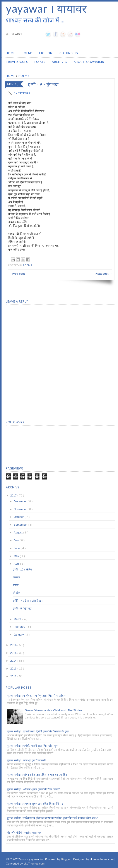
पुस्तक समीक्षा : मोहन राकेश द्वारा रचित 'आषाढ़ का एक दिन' (37, 775)
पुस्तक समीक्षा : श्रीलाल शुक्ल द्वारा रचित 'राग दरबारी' (33, 789)
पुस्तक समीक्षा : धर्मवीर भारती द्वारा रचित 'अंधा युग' (32, 746)
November (21, 509)
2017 (14, 495)
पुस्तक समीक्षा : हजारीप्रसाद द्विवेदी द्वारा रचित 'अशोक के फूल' (38, 731)
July (17, 540)
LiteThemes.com (34, 864)
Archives (60, 62)
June (17, 548)
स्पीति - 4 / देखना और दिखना (28, 601)
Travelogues (17, 62)
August (19, 532)
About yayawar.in (89, 62)
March (18, 619)
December (21, 501)
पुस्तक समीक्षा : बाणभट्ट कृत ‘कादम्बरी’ (27, 760)
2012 (14, 676)
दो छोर (16, 593)
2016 (14, 645)
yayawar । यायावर (46, 8)
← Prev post (17, 274)
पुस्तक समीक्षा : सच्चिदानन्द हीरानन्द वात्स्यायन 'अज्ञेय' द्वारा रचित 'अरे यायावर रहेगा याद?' (52, 818)
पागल (16, 585)
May (17, 556)
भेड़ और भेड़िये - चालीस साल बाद (24, 833)
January (19, 635)
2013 (14, 669)
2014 (14, 661)
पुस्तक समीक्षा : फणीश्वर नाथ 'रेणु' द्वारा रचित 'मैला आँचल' (36, 696)
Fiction (46, 53)
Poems (27, 53)
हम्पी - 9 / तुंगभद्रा (22, 608)
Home (11, 53)
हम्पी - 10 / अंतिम (22, 569)
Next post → (104, 274)
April (17, 564)
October (19, 517)
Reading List (70, 53)
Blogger (66, 859)
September (21, 525)
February (20, 627)
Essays (40, 62)
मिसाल (16, 577)
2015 (14, 653)
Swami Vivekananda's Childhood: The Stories (53, 710)
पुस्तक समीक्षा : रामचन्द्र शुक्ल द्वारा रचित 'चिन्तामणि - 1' (35, 804)
